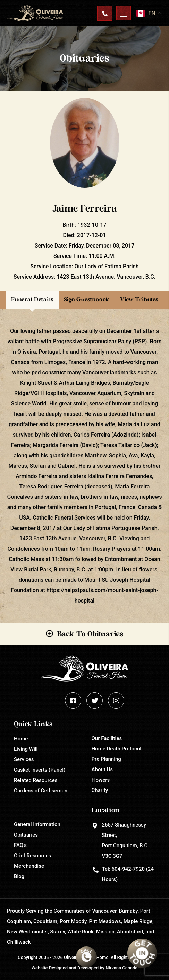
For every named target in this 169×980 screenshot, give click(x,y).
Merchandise (29, 866)
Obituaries (26, 835)
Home (21, 739)
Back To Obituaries (90, 634)
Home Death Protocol (117, 749)
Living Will (26, 749)
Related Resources (36, 780)
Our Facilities (107, 738)
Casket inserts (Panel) (40, 770)
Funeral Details (32, 300)
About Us (102, 769)
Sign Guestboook (87, 300)
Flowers (101, 780)
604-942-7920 (128, 869)
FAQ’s (20, 845)
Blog (19, 876)
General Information (37, 824)
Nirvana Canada (121, 968)
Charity (100, 790)
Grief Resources (32, 856)
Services (24, 759)
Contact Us (104, 13)
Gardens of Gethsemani (41, 791)
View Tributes (139, 300)
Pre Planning (106, 759)
